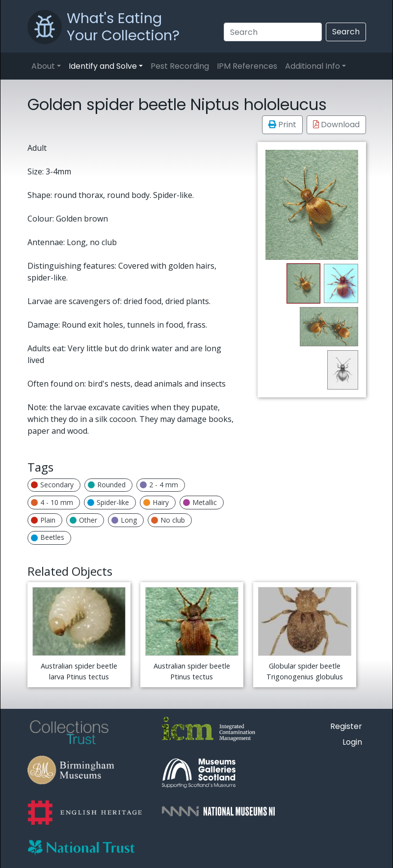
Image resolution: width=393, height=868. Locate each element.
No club (168, 520)
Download (336, 125)
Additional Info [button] (313, 66)
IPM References (247, 66)
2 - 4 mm (159, 485)
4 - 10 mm (52, 502)
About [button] (43, 66)
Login (352, 742)
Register (346, 726)
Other (83, 520)
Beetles (48, 537)
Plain (43, 520)
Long (124, 520)
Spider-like (108, 502)
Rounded (107, 485)
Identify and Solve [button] (103, 66)
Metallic (200, 502)
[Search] (273, 32)
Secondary (52, 485)
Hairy (156, 502)
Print (282, 125)
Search (346, 32)
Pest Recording (180, 66)
